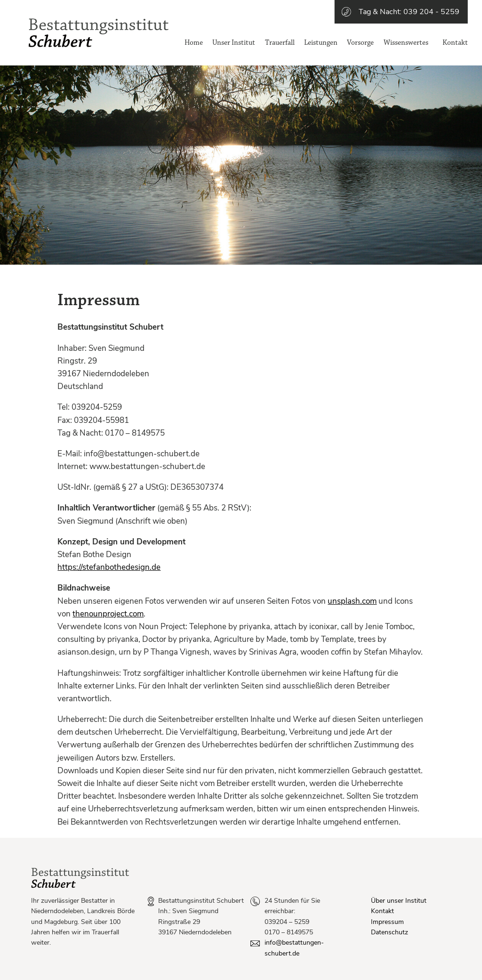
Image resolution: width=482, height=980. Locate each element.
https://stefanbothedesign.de (109, 567)
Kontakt (382, 911)
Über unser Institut (399, 901)
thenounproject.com (108, 614)
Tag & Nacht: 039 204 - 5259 (409, 12)
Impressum (387, 922)
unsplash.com (352, 601)
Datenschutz (390, 932)
